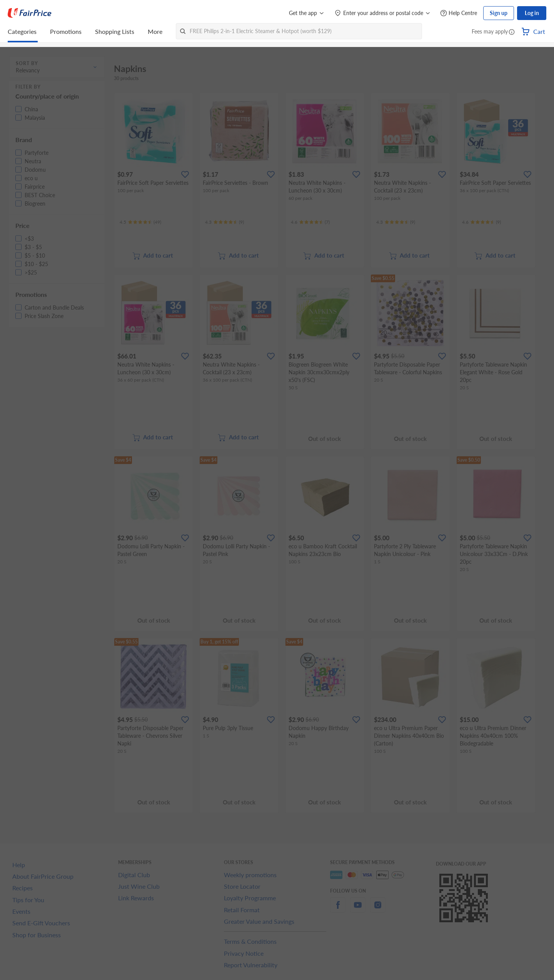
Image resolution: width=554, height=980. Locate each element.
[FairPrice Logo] (30, 13)
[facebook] (338, 909)
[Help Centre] (459, 13)
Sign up (499, 13)
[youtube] (358, 909)
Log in (532, 13)
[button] (512, 32)
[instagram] (378, 909)
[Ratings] (140, 222)
